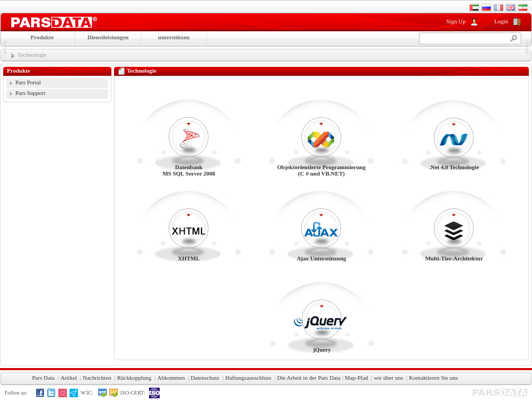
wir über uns (389, 378)
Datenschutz (205, 378)
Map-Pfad (356, 378)
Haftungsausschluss (248, 378)
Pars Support (30, 93)
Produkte (42, 37)
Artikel (69, 378)
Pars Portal (28, 82)
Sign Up (456, 21)
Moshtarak (54, 23)
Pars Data (43, 378)
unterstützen (174, 37)
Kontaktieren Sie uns (433, 378)
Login (501, 21)
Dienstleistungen (108, 37)
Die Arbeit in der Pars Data (308, 378)
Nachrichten (97, 378)
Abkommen (171, 378)
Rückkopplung (134, 378)
